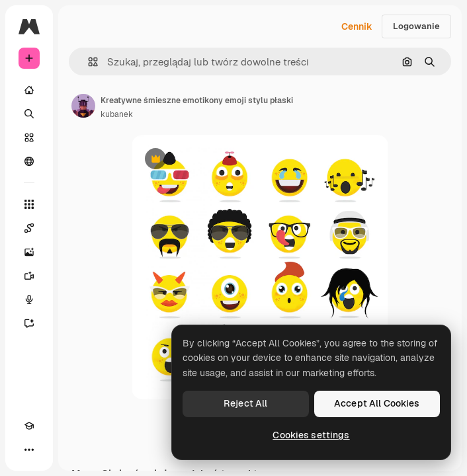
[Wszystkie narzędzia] (29, 204)
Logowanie (416, 26)
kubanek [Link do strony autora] (117, 114)
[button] (88, 62)
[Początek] (29, 90)
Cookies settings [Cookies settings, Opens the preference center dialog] (311, 435)
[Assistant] (29, 323)
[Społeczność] (29, 161)
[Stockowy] (29, 138)
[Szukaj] (29, 114)
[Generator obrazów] (29, 252)
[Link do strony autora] (83, 106)
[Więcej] (29, 450)
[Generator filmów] (29, 276)
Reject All (245, 403)
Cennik (357, 26)
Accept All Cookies (377, 403)
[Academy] (29, 426)
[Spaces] (29, 228)
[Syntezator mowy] (29, 299)
